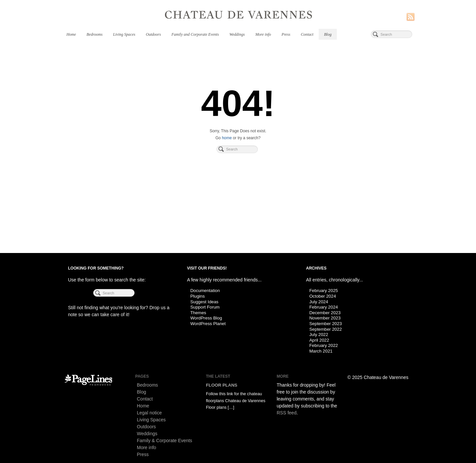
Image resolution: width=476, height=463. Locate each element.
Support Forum (205, 307)
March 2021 (321, 351)
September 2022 (326, 329)
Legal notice (149, 413)
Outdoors (153, 34)
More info (263, 34)
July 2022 (319, 335)
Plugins (198, 296)
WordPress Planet (208, 324)
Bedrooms (95, 34)
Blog (328, 34)
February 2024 (324, 307)
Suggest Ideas (204, 302)
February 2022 (324, 345)
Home (71, 34)
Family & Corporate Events (164, 441)
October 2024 (323, 296)
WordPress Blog (206, 318)
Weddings (237, 34)
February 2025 (324, 291)
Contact (307, 34)
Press (286, 34)
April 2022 (319, 340)
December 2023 (325, 313)
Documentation (205, 291)
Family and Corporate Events (195, 34)
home (227, 138)
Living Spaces (124, 34)
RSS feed (287, 413)
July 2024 (319, 302)
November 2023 (325, 318)
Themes (198, 313)
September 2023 (326, 324)
